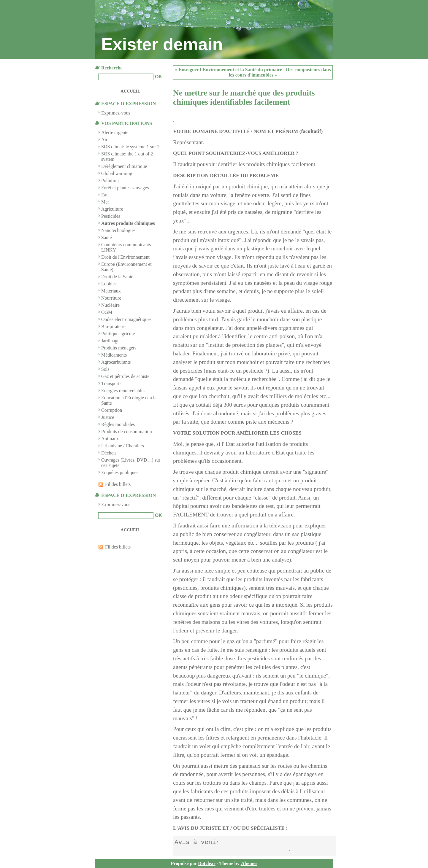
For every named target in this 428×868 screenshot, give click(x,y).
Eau (105, 195)
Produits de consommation (127, 431)
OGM (107, 312)
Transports (111, 383)
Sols (105, 369)
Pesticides (111, 216)
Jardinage (110, 341)
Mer (105, 202)
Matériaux (111, 291)
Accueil (130, 91)
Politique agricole (118, 334)
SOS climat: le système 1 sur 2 (130, 147)
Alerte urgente (115, 132)
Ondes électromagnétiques (126, 319)
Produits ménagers (119, 348)
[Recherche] (126, 77)
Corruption (112, 410)
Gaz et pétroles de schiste (125, 376)
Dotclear (207, 863)
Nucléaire (110, 305)
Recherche (112, 68)
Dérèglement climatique (124, 166)
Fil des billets (118, 484)
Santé (107, 237)
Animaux (110, 439)
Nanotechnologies (118, 230)
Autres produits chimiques (128, 223)
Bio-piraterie (113, 326)
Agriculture (112, 209)
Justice (108, 417)
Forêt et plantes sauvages (125, 188)
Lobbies (109, 284)
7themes (249, 863)
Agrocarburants (116, 362)
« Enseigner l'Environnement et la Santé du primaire (229, 70)
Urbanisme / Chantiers (123, 446)
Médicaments (114, 355)
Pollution (110, 181)
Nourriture (111, 298)
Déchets (109, 453)
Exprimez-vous (116, 504)
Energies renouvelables (123, 391)
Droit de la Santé (117, 277)
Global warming (117, 173)
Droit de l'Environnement (125, 257)
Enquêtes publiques (120, 472)
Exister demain (162, 44)
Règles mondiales (118, 424)
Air (104, 140)
